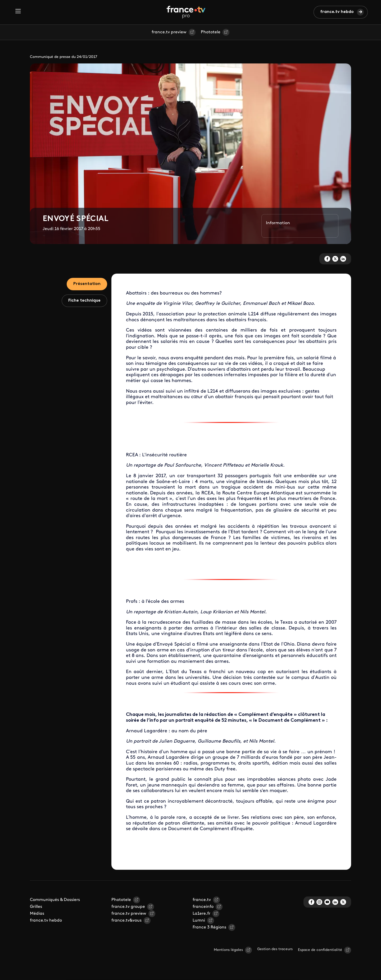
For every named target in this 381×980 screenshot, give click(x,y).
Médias (37, 914)
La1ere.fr (201, 914)
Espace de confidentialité (320, 950)
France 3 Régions (209, 927)
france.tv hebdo (337, 12)
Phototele (211, 32)
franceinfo (203, 907)
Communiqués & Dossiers (55, 900)
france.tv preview (169, 32)
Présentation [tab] (87, 284)
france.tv (202, 900)
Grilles (36, 907)
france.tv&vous (126, 921)
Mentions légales (228, 950)
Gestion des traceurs (275, 949)
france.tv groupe (128, 907)
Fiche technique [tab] (84, 301)
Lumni (199, 921)
